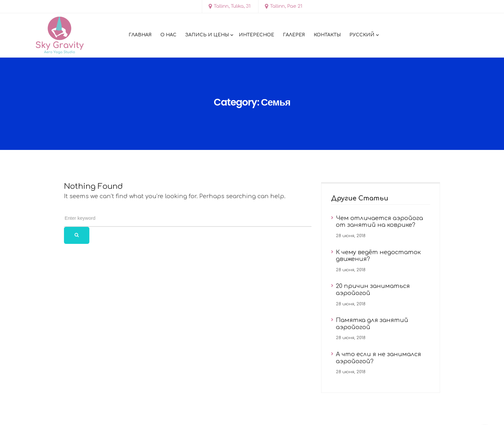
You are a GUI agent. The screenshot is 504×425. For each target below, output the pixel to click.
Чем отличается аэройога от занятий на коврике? (379, 222)
